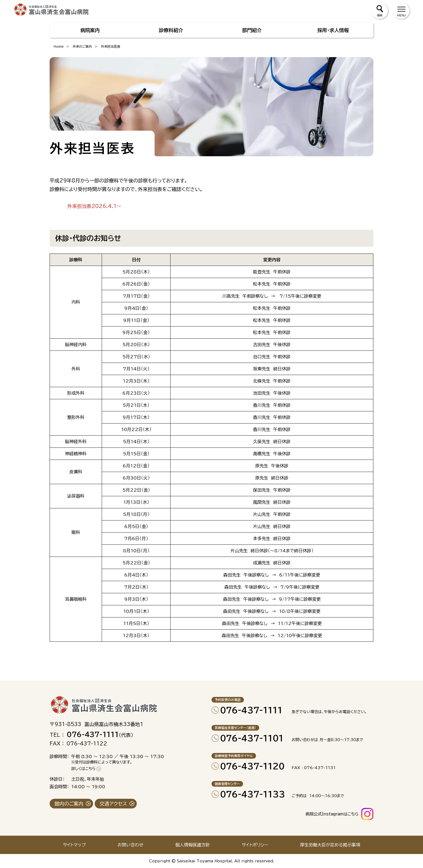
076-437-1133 (253, 794)
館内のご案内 (69, 804)
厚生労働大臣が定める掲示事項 (330, 845)
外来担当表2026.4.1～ (94, 206)
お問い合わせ (131, 845)
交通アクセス (113, 804)
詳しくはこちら (83, 769)
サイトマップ (74, 845)
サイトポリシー (255, 845)
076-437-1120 (252, 766)
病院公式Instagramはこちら (332, 814)
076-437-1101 (252, 738)
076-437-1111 (251, 710)
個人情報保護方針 (193, 845)
